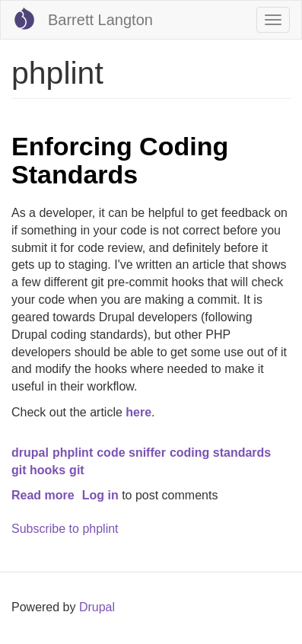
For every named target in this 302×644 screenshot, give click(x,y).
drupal (30, 453)
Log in (100, 495)
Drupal (97, 607)
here (138, 412)
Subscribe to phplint (65, 529)
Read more (43, 495)
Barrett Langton (100, 20)
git (77, 470)
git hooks (38, 470)
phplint (73, 453)
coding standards (220, 453)
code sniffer (131, 453)
